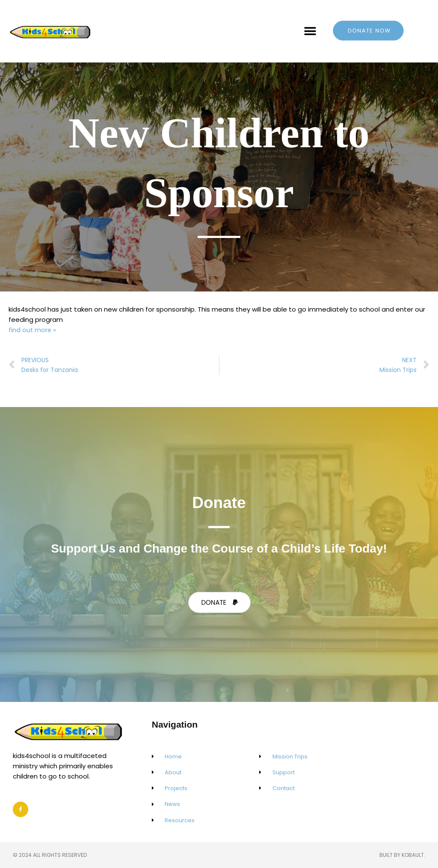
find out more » (33, 330)
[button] (310, 31)
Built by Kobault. (402, 855)
